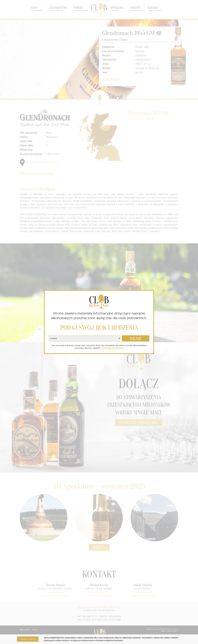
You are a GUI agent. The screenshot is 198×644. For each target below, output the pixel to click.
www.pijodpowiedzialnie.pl (112, 348)
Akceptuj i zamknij (28, 639)
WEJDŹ (136, 339)
